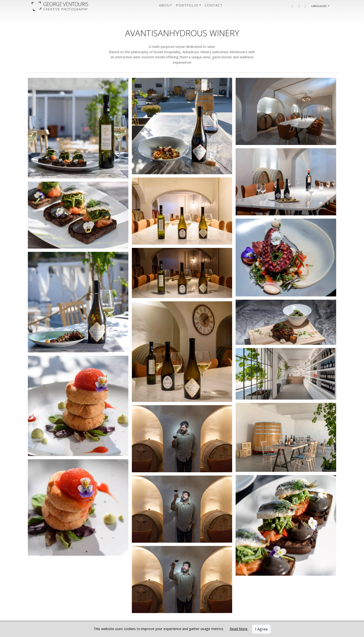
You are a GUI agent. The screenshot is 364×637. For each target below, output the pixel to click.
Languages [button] (319, 6)
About (166, 5)
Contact (214, 5)
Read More (239, 629)
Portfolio (187, 5)
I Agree (261, 629)
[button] (292, 6)
